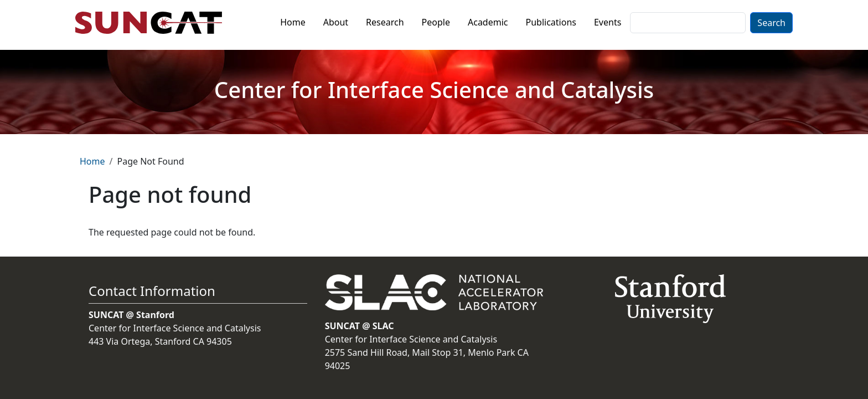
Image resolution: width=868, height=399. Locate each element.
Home (293, 22)
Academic (488, 22)
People (436, 22)
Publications (551, 22)
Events (608, 22)
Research (385, 22)
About (336, 22)
